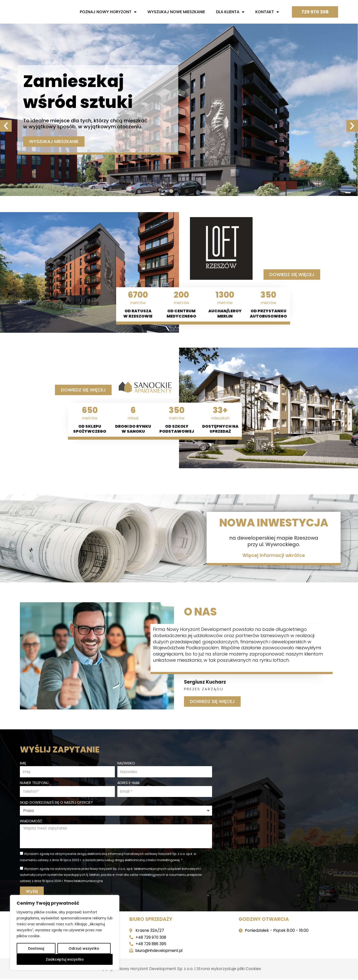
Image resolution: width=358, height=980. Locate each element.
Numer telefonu (34, 782)
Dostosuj (36, 948)
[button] (6, 109)
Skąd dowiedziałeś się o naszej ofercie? (56, 802)
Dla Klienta (230, 12)
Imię (23, 762)
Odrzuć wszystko (84, 948)
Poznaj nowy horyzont (108, 12)
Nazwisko (126, 762)
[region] (65, 933)
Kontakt (267, 12)
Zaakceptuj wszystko (65, 959)
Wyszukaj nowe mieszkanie (176, 12)
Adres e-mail (129, 782)
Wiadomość (31, 821)
